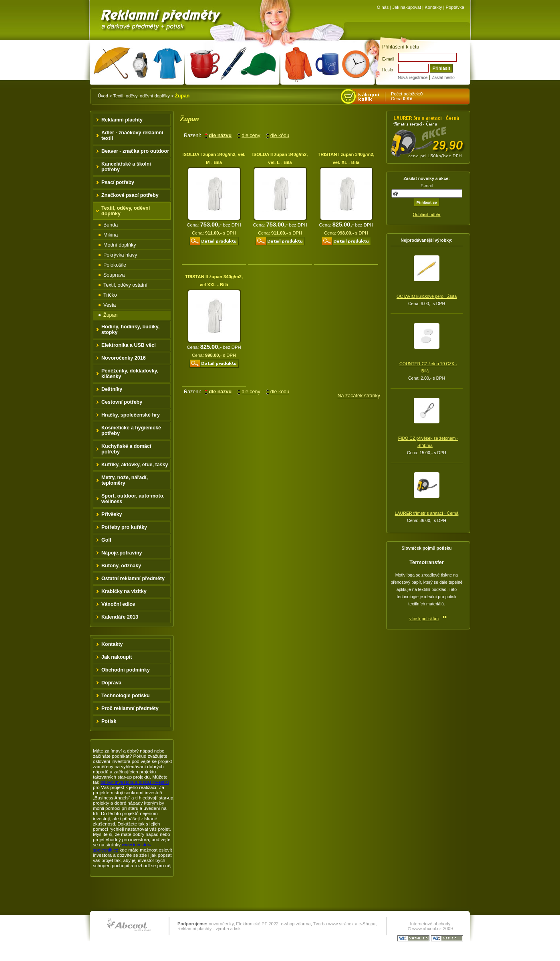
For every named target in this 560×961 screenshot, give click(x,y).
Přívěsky (112, 514)
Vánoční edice (118, 604)
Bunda (111, 225)
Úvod (103, 96)
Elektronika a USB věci (129, 345)
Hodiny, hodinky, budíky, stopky (130, 330)
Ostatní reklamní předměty (133, 579)
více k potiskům (424, 619)
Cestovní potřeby (122, 402)
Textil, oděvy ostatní (125, 285)
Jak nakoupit (117, 657)
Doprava (111, 683)
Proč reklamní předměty (130, 708)
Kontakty (433, 7)
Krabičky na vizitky (124, 591)
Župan (111, 315)
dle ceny (251, 136)
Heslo (388, 70)
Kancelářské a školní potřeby (126, 167)
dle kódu (280, 136)
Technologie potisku (126, 696)
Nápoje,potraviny (122, 553)
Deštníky (112, 389)
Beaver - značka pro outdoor (135, 151)
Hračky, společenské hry (131, 415)
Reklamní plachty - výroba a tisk (209, 929)
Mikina (111, 235)
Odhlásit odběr (426, 214)
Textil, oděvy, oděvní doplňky (141, 96)
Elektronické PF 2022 (257, 924)
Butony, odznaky (121, 566)
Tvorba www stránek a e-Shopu (344, 924)
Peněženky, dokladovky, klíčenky (130, 374)
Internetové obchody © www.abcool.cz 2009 (430, 926)
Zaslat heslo (443, 77)
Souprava (114, 275)
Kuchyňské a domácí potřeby (126, 449)
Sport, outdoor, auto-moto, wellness (133, 499)
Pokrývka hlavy (120, 255)
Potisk (109, 721)
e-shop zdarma (296, 924)
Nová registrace (413, 77)
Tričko (110, 295)
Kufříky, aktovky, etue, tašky (135, 465)
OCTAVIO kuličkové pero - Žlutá (427, 296)
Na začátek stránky (359, 396)
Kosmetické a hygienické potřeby (131, 431)
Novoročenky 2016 (124, 358)
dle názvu (220, 136)
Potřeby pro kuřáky (124, 527)
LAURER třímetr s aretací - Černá (427, 513)
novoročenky (221, 924)
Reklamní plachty (122, 120)
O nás (383, 7)
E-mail (388, 59)
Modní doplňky (120, 245)
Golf (106, 540)
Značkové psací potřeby (130, 195)
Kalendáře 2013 (120, 617)
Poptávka (455, 7)
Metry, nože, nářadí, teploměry (125, 480)
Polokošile (115, 265)
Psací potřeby (118, 182)
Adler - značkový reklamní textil (132, 136)
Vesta (110, 305)
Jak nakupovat (407, 7)
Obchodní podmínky (126, 670)
